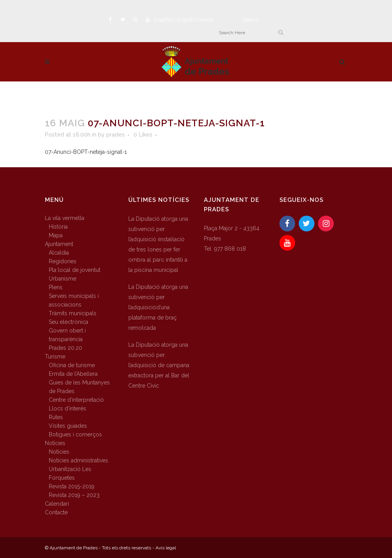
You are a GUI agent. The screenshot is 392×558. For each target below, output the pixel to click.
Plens (56, 287)
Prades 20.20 (66, 348)
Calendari (57, 504)
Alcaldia (59, 253)
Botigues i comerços (75, 434)
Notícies (55, 443)
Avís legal (166, 548)
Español (164, 19)
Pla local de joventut (75, 270)
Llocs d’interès (67, 408)
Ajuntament (59, 244)
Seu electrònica (68, 322)
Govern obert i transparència (67, 335)
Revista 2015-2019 (72, 486)
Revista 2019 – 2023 (74, 495)
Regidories (63, 261)
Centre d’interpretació (76, 400)
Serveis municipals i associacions (74, 300)
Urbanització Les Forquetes (70, 473)
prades (116, 135)
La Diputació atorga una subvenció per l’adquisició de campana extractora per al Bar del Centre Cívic (159, 365)
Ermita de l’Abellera (73, 374)
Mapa (56, 235)
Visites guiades (68, 426)
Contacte (56, 512)
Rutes (56, 417)
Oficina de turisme (72, 365)
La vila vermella (65, 218)
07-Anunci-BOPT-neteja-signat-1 (86, 152)
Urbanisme (63, 279)
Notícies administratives (79, 460)
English (186, 19)
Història (58, 227)
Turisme (55, 357)
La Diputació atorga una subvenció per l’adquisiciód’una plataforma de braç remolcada (158, 307)
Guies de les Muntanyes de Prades (79, 387)
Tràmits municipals (73, 313)
